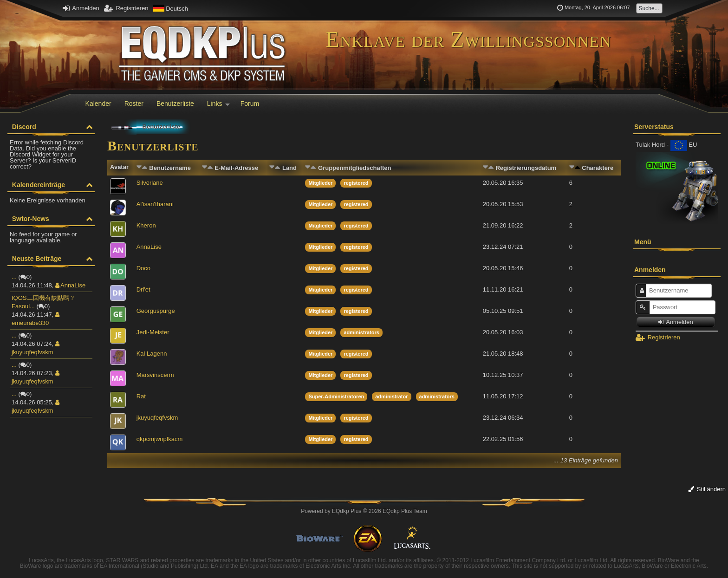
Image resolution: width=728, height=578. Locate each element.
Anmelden (81, 8)
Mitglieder (320, 183)
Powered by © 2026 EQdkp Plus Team (364, 511)
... (14, 277)
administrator (391, 396)
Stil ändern (707, 489)
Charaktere (598, 168)
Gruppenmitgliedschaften (354, 168)
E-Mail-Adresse (236, 168)
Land (289, 168)
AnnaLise (70, 285)
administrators (361, 332)
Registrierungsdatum (526, 168)
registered (356, 183)
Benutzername (170, 168)
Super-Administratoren (336, 396)
